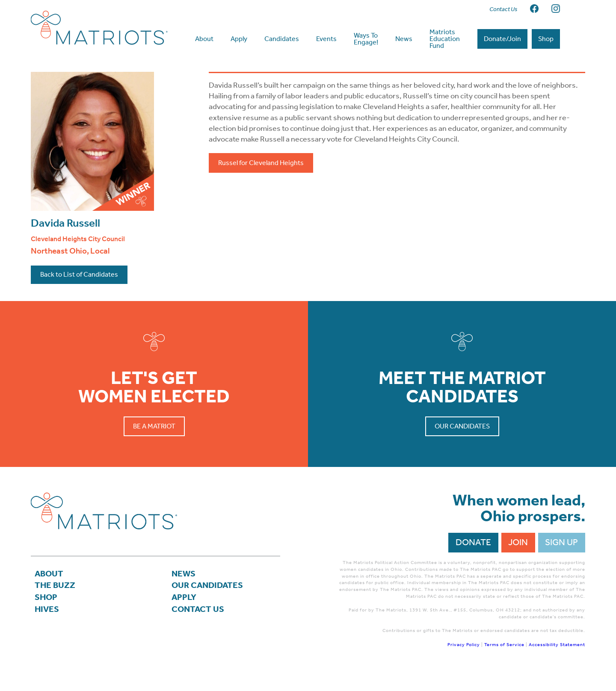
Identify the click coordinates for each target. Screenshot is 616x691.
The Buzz (55, 603)
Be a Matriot (154, 443)
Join (518, 559)
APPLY (185, 616)
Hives (47, 628)
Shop (46, 616)
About (50, 591)
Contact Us (198, 628)
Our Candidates (462, 443)
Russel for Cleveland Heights (261, 180)
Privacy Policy (464, 662)
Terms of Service (504, 662)
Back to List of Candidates (79, 291)
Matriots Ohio (99, 28)
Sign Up (561, 559)
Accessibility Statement (557, 662)
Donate (473, 559)
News (184, 591)
